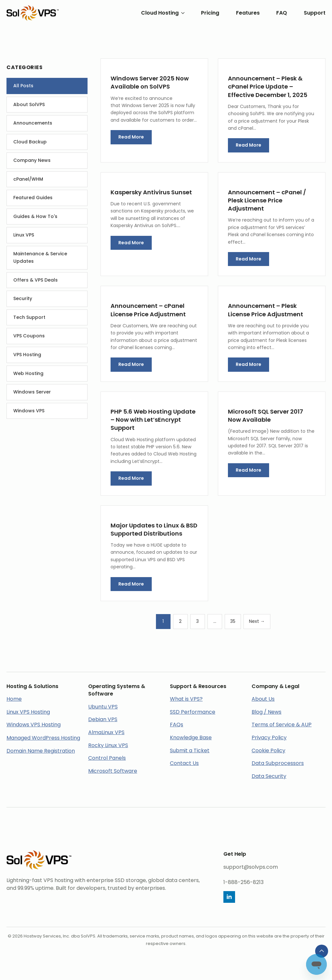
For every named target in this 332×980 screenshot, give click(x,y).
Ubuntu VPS (103, 707)
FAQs (177, 725)
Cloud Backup (30, 142)
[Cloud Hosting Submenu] (182, 13)
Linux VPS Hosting (28, 712)
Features (248, 13)
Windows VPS (29, 411)
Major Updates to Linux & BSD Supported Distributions (154, 529)
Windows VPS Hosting (34, 725)
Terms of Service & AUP (282, 725)
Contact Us (184, 763)
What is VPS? (186, 699)
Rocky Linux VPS (108, 745)
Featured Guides (33, 198)
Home (14, 699)
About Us (263, 699)
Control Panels (107, 758)
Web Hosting (28, 373)
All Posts (23, 86)
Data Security (269, 776)
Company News (32, 160)
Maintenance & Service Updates (40, 258)
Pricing (210, 13)
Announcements (33, 123)
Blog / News (267, 712)
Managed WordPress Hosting (43, 738)
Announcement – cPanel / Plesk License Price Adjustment (267, 200)
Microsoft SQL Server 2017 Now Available (266, 416)
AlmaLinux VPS (106, 732)
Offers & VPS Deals (36, 280)
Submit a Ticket (190, 750)
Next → (257, 621)
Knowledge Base (191, 738)
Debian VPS (103, 719)
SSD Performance (193, 712)
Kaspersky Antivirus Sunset (151, 192)
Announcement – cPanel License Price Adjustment (148, 310)
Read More (131, 137)
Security (23, 298)
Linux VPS (24, 235)
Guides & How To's (35, 216)
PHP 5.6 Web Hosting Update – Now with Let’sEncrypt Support (153, 420)
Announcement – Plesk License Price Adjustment (266, 310)
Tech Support (29, 317)
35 (233, 621)
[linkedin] (229, 897)
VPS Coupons (29, 336)
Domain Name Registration (41, 751)
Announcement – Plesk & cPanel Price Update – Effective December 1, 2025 (268, 86)
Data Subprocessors (278, 763)
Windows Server (32, 392)
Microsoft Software (113, 771)
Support (315, 13)
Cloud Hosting (160, 13)
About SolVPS (29, 104)
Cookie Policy (268, 750)
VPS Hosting (27, 355)
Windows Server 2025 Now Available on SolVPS (150, 82)
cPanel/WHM (28, 179)
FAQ (282, 13)
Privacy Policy (269, 738)
